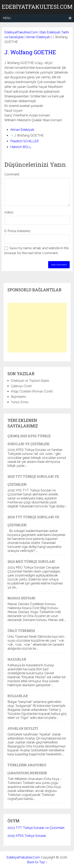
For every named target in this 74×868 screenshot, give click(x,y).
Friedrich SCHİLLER (24, 141)
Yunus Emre (20, 402)
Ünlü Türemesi (21, 631)
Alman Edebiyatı (38, 37)
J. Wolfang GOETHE (30, 52)
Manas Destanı (21, 598)
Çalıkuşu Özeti (21, 386)
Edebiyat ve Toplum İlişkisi (30, 381)
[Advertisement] (37, 328)
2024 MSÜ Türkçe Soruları (31, 561)
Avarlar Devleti (23, 728)
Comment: (12, 174)
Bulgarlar (18, 696)
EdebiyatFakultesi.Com (37, 7)
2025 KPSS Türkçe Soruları (27, 836)
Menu (7, 18)
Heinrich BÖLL (21, 147)
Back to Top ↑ (37, 862)
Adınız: (9, 212)
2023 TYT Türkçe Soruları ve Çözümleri (36, 828)
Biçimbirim (18, 397)
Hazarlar (17, 659)
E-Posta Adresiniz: (18, 231)
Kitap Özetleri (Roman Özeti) (32, 391)
